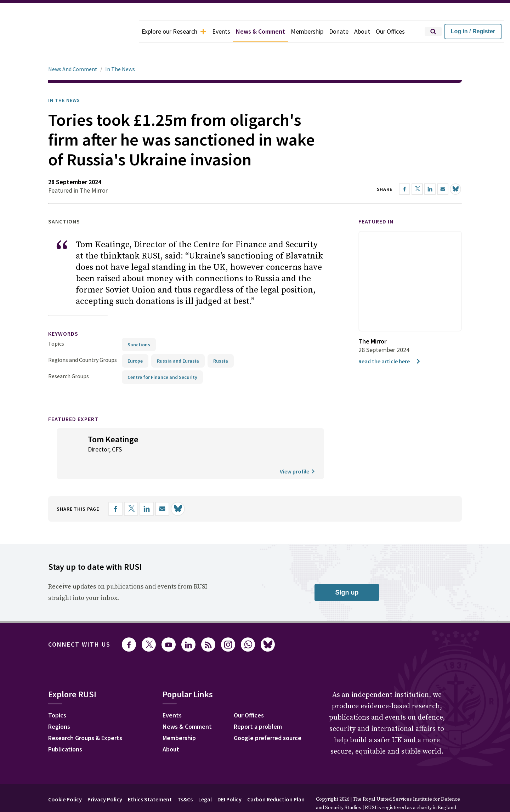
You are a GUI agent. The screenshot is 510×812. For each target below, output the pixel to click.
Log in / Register (473, 31)
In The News (120, 49)
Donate (339, 31)
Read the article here (390, 341)
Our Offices (390, 31)
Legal (205, 779)
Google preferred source (268, 718)
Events (221, 31)
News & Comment (260, 31)
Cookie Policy (65, 779)
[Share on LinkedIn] (147, 489)
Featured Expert (73, 399)
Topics (56, 324)
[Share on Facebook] (115, 489)
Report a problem (258, 707)
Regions (59, 707)
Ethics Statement (150, 779)
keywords (63, 314)
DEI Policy (229, 779)
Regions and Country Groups (83, 340)
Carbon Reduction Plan (276, 779)
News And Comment (73, 49)
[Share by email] (162, 489)
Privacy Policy (105, 779)
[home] (69, 32)
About (362, 31)
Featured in (376, 201)
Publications (65, 729)
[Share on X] (131, 489)
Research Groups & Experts (85, 718)
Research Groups (69, 356)
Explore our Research (174, 31)
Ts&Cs (185, 779)
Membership (307, 31)
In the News (64, 80)
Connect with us (79, 624)
